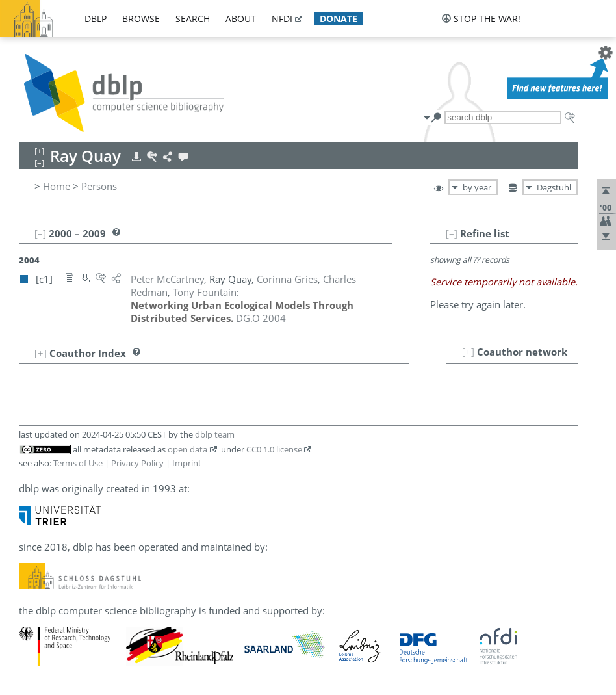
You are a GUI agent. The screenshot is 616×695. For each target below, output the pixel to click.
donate (339, 19)
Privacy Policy (137, 463)
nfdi (282, 19)
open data (187, 449)
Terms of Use (78, 463)
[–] (452, 233)
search (193, 19)
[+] (468, 352)
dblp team (215, 434)
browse (141, 19)
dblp (96, 19)
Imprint (187, 463)
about (241, 19)
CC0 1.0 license (274, 449)
